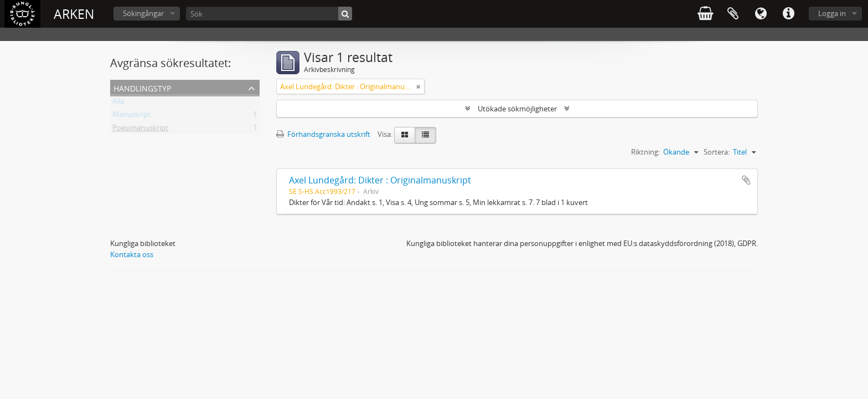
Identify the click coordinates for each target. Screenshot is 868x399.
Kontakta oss (132, 254)
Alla (118, 103)
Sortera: (717, 152)
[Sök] (269, 14)
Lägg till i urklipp (746, 180)
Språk (761, 14)
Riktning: (645, 152)
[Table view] (425, 135)
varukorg (705, 14)
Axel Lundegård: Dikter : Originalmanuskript (380, 180)
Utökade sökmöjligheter (517, 109)
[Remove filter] (418, 86)
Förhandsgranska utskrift (323, 134)
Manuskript (131, 116)
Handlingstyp (142, 87)
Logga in (832, 13)
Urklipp (733, 14)
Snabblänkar (788, 14)
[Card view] (405, 135)
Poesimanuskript (140, 130)
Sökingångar (143, 13)
